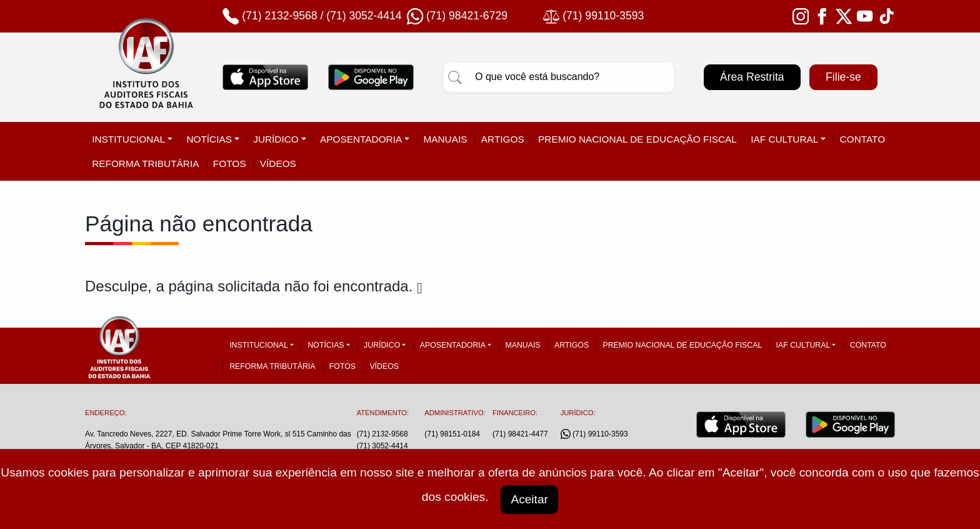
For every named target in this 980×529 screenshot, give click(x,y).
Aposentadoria (361, 139)
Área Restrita (752, 77)
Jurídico (276, 139)
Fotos (230, 164)
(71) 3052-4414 (364, 16)
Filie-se (843, 77)
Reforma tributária (145, 164)
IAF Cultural (784, 139)
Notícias (209, 139)
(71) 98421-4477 (520, 434)
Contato (863, 139)
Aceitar (529, 499)
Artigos (503, 139)
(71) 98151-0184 (452, 434)
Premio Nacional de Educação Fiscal (637, 139)
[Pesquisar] (455, 77)
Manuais (445, 139)
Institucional (128, 139)
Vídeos (278, 164)
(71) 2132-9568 (279, 16)
